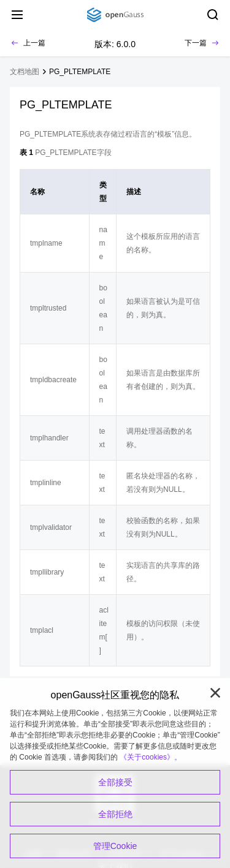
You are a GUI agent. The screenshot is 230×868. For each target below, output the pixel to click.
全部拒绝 (115, 814)
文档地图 (25, 72)
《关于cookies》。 (151, 757)
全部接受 (115, 782)
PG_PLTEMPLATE (80, 72)
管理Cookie (115, 846)
